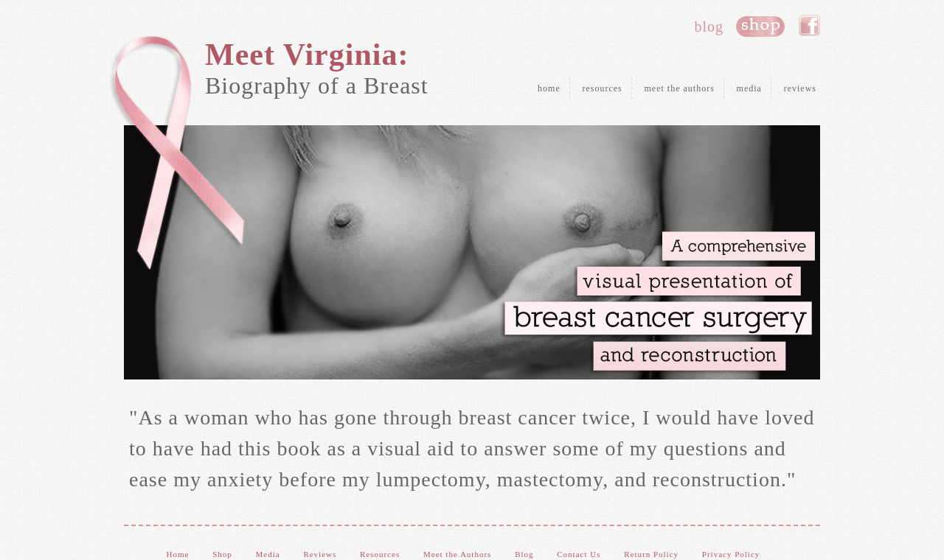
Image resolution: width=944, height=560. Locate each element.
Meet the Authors (457, 554)
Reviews (320, 554)
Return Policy (651, 554)
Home (178, 554)
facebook (809, 26)
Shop (222, 554)
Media (268, 554)
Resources (380, 554)
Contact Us (579, 554)
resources (602, 88)
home (549, 88)
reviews (800, 88)
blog (709, 27)
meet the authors (680, 88)
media (749, 88)
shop (760, 26)
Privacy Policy (731, 554)
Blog (524, 554)
